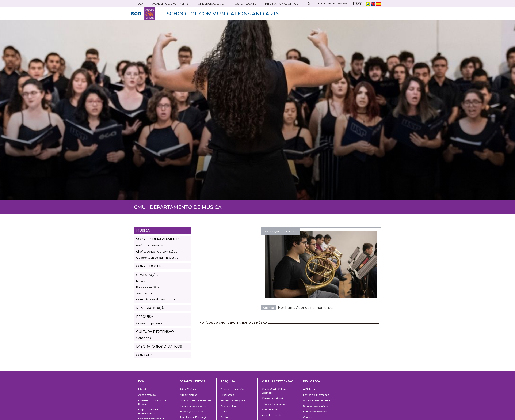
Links (224, 412)
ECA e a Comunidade (274, 404)
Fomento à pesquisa (233, 400)
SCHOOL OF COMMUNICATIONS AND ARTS (223, 14)
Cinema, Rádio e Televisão (195, 400)
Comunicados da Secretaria (155, 299)
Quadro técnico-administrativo (157, 258)
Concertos (143, 338)
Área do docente (272, 415)
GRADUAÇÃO (147, 275)
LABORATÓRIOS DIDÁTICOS (159, 346)
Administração (147, 395)
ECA (140, 4)
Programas (227, 395)
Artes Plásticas (188, 395)
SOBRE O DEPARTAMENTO (158, 239)
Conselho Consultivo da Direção (152, 402)
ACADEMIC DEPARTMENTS (170, 4)
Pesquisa (228, 381)
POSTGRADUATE (244, 4)
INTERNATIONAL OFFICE (282, 4)
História (143, 389)
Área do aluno (146, 293)
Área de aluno (270, 409)
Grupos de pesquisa (150, 323)
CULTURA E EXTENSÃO (155, 332)
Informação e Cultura (192, 412)
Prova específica (148, 287)
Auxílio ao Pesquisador (317, 400)
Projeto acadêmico (150, 245)
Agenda (268, 308)
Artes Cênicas (188, 389)
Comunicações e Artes (193, 406)
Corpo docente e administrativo (148, 411)
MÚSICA (143, 230)
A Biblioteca (310, 389)
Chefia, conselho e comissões (157, 251)
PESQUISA (145, 317)
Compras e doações (315, 412)
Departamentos (192, 381)
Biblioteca (312, 381)
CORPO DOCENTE (151, 266)
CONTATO (144, 355)
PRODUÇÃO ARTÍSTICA (281, 231)
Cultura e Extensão (278, 381)
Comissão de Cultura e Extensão (275, 391)
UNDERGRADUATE (211, 4)
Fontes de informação (316, 395)
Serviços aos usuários (316, 406)
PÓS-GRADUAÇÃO (151, 308)
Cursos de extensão (274, 398)
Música (141, 281)
